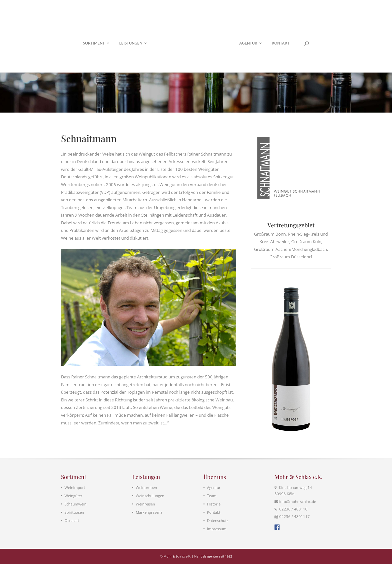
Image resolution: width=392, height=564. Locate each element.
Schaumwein (75, 504)
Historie (214, 504)
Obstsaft (72, 520)
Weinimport (75, 487)
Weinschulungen (150, 496)
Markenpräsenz (149, 512)
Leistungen (131, 43)
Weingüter (73, 496)
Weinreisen (145, 504)
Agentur (248, 43)
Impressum (217, 529)
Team (212, 496)
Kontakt (281, 43)
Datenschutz (218, 520)
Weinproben (146, 487)
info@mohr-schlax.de (298, 501)
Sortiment (94, 43)
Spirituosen (74, 512)
